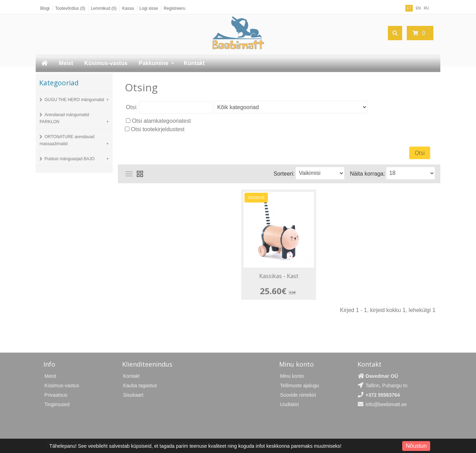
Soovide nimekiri (298, 395)
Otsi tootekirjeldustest (158, 129)
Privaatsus (56, 395)
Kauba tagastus (140, 385)
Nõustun (416, 446)
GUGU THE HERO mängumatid (74, 100)
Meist (66, 63)
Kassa (128, 8)
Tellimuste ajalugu (300, 385)
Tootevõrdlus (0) (70, 8)
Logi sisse (149, 8)
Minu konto (292, 376)
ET (409, 8)
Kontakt (194, 63)
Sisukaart (133, 395)
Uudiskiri (290, 404)
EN (418, 8)
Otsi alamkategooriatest (162, 121)
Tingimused (57, 404)
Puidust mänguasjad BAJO (69, 159)
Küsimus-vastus (106, 63)
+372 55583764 (383, 395)
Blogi (45, 8)
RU (426, 8)
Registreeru (175, 8)
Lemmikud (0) (104, 8)
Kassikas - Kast (279, 276)
